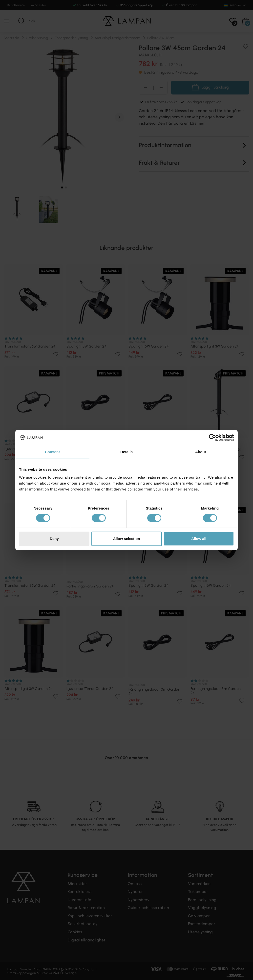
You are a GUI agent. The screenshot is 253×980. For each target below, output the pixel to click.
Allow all (199, 539)
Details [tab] (126, 452)
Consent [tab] (53, 452)
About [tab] (201, 452)
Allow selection (126, 539)
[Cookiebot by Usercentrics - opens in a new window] (212, 438)
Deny (54, 539)
